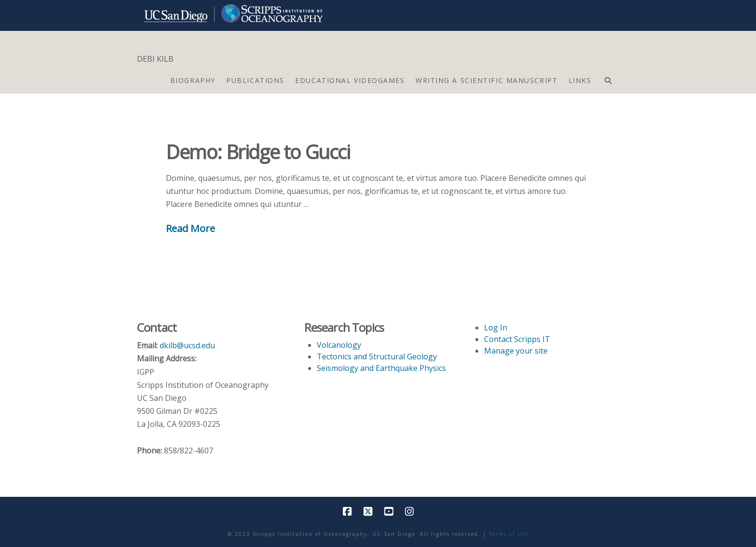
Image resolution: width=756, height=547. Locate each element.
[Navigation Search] (608, 78)
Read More (190, 228)
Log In (496, 328)
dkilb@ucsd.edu (187, 345)
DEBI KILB (155, 59)
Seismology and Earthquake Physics (381, 368)
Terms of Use (509, 534)
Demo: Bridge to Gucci (258, 152)
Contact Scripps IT (517, 339)
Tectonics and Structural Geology (377, 356)
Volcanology (339, 345)
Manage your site (516, 351)
